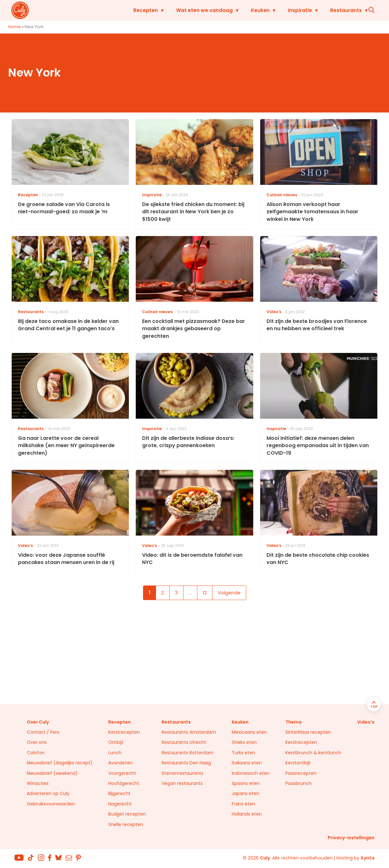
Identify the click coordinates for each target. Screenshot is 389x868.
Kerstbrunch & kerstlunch (313, 753)
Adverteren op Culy (48, 793)
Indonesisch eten (251, 773)
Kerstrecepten (124, 732)
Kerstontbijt (298, 763)
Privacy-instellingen (351, 838)
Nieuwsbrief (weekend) (52, 773)
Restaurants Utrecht (184, 742)
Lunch (115, 753)
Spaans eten (246, 783)
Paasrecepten (301, 773)
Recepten (134, 10)
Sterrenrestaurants (183, 773)
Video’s (366, 722)
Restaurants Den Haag (186, 763)
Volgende (229, 593)
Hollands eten (247, 814)
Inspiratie (288, 10)
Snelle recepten (126, 824)
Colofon (36, 753)
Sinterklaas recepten (308, 732)
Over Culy (38, 722)
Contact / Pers (43, 732)
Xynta (368, 858)
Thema (293, 722)
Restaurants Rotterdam (188, 753)
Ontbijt (116, 742)
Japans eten (245, 793)
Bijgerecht (119, 793)
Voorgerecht (122, 773)
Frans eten (243, 804)
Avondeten (120, 763)
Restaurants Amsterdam (189, 732)
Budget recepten (127, 814)
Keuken (248, 10)
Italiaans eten (247, 763)
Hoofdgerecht (124, 783)
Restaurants (334, 10)
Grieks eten (244, 742)
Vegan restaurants (182, 783)
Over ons (37, 742)
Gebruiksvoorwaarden (51, 804)
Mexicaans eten (249, 732)
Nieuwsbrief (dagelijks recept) (60, 763)
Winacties (38, 783)
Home (15, 27)
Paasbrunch (299, 783)
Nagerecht (120, 804)
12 (205, 593)
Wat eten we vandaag (192, 10)
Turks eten (243, 753)
